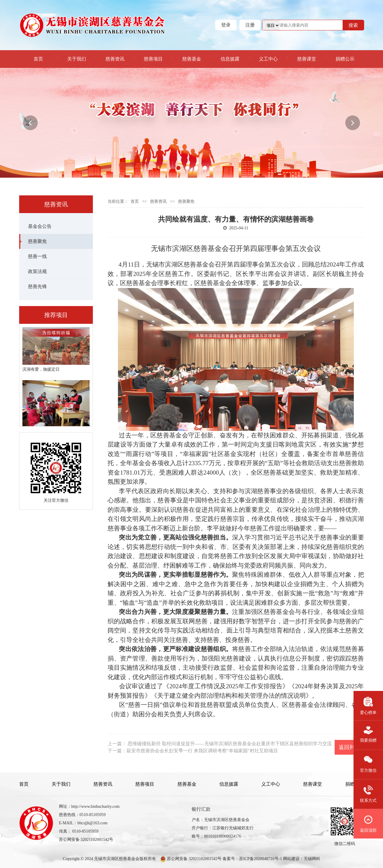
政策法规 (37, 271)
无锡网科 (312, 859)
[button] (30, 123)
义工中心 (268, 59)
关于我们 (77, 59)
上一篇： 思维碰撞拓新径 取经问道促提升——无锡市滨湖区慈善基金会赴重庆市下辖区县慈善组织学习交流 (220, 744)
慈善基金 (192, 59)
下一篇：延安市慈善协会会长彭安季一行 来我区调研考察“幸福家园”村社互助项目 (193, 751)
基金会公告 (40, 226)
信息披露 (230, 59)
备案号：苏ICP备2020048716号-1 (252, 859)
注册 (250, 25)
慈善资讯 (115, 59)
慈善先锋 (37, 286)
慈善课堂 (307, 59)
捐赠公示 (345, 59)
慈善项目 (153, 59)
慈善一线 (37, 256)
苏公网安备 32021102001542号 (194, 859)
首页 (38, 59)
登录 (226, 25)
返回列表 (349, 747)
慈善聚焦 (37, 241)
